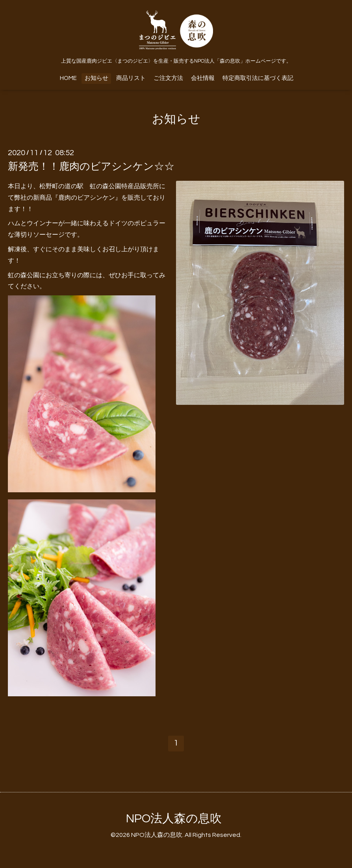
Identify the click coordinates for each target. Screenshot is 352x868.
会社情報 (203, 78)
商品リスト (131, 78)
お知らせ (96, 78)
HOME (68, 78)
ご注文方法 (168, 78)
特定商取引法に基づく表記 (258, 78)
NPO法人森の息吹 (174, 819)
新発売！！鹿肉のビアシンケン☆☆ (91, 167)
